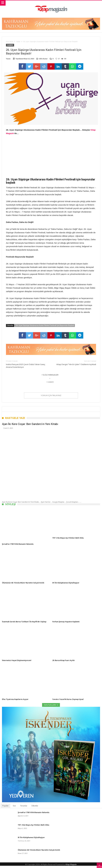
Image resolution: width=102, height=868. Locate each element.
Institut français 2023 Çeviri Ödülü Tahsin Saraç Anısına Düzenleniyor (26, 366)
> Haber (50, 384)
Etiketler (35, 808)
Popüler (5, 808)
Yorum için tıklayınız (51, 398)
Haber (18, 42)
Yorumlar (24, 808)
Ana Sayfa (10, 42)
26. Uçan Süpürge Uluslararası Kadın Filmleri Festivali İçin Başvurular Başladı (45, 327)
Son (14, 808)
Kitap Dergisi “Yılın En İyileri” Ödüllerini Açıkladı (76, 365)
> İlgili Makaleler (50, 377)
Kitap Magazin (71, 867)
